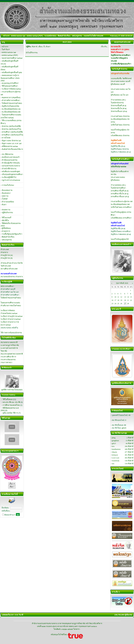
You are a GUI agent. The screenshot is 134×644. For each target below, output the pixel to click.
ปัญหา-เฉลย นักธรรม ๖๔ (11, 141)
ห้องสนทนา (6, 193)
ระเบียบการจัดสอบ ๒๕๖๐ (12, 89)
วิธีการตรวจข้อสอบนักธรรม (11, 333)
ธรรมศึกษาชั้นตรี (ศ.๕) (120, 191)
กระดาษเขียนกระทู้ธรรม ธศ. (122, 201)
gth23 (124, 428)
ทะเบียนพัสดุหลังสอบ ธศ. (11, 112)
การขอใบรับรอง (8, 185)
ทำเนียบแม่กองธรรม (10, 160)
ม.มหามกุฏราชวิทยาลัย (10, 345)
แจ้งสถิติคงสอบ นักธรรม (120, 135)
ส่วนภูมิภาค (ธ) (7, 258)
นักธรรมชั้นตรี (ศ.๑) (119, 106)
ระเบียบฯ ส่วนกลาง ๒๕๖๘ (11, 319)
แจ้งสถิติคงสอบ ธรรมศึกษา (121, 218)
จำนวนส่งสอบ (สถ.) (118, 100)
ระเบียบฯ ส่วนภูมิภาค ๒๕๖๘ (12, 316)
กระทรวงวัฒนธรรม (8, 360)
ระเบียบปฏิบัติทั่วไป (9, 177)
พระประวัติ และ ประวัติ (11, 402)
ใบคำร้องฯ (6, 49)
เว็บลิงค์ (5, 199)
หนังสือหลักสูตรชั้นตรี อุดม (12, 72)
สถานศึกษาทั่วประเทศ (9, 269)
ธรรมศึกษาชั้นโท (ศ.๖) (120, 194)
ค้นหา (4, 205)
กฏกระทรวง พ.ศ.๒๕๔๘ (11, 180)
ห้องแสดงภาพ (7, 190)
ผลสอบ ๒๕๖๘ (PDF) (10, 55)
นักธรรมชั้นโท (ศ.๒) (119, 108)
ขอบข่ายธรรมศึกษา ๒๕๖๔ (12, 58)
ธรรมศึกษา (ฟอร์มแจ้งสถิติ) (12, 132)
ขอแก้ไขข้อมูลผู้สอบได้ (120, 239)
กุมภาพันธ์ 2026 (122, 283)
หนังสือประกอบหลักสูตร (11, 171)
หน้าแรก (5, 47)
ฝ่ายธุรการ (6, 231)
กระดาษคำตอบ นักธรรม (120, 116)
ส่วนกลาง (4, 252)
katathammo (116, 449)
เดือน (40, 47)
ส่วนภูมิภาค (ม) (7, 255)
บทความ (5, 196)
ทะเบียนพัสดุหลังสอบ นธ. (11, 109)
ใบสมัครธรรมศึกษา (118, 188)
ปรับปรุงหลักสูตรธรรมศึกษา (12, 174)
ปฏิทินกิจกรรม (7, 213)
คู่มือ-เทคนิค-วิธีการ (10, 413)
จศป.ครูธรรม (7, 240)
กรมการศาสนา (6, 362)
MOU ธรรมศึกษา (7, 286)
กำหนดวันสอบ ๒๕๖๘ (9, 313)
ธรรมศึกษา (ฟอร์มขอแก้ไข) (12, 135)
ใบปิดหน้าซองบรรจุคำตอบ (12, 103)
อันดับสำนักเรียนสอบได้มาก (12, 149)
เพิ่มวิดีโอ (5, 220)
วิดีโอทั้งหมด (8, 399)
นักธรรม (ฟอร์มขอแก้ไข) (11, 129)
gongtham (115, 441)
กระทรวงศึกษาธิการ (8, 357)
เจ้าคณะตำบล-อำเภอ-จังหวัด (12, 263)
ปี (44, 47)
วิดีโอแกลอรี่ (6, 218)
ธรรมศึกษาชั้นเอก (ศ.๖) (120, 196)
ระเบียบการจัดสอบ (8, 310)
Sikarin (114, 452)
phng (114, 438)
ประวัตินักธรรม (8, 154)
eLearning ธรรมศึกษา (10, 83)
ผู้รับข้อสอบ (115, 180)
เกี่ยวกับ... (105, 47)
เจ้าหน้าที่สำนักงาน (9, 169)
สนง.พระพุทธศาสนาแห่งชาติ (12, 354)
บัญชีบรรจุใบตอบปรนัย (10, 106)
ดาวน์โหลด (6, 138)
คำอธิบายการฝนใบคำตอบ (11, 306)
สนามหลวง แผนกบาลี (9, 342)
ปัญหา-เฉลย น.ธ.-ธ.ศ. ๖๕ (12, 143)
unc (113, 464)
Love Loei (115, 458)
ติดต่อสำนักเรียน (8, 237)
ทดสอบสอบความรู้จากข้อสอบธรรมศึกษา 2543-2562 (10, 78)
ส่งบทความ (6, 210)
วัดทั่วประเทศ (6, 266)
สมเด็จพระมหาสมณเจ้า (11, 157)
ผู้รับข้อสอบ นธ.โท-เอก (120, 95)
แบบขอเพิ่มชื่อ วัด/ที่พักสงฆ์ (121, 78)
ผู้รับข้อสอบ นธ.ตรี (118, 84)
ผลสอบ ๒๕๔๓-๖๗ (9, 52)
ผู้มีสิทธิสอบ (6, 228)
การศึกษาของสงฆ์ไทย (11, 405)
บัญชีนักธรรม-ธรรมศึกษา (121, 55)
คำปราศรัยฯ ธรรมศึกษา (11, 100)
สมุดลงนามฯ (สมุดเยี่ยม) (11, 97)
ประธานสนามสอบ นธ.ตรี (121, 81)
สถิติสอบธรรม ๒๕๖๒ (10, 146)
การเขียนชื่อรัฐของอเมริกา (121, 64)
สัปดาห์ (34, 47)
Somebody (116, 461)
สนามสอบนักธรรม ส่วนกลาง (12, 277)
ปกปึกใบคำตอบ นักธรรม (120, 125)
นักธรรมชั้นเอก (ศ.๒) (119, 111)
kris (113, 446)
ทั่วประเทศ (5, 249)
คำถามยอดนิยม (8, 202)
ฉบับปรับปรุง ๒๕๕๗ (118, 167)
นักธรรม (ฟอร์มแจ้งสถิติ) (11, 126)
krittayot (115, 455)
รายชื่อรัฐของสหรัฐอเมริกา (12, 234)
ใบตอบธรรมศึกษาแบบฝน (10, 303)
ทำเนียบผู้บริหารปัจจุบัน (11, 163)
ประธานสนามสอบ (118, 177)
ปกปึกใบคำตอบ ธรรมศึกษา (121, 207)
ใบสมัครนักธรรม (117, 103)
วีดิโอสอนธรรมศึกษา (10, 86)
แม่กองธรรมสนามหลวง (11, 166)
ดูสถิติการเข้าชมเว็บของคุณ (12, 390)
